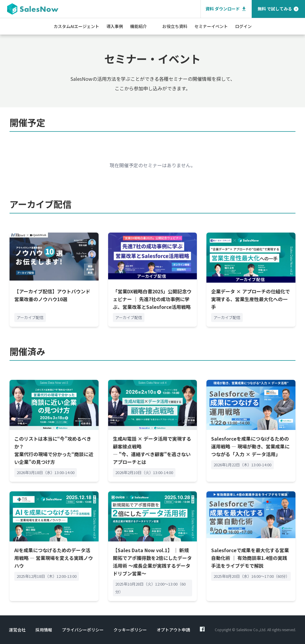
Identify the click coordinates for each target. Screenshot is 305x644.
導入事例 (115, 26)
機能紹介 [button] (139, 26)
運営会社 (17, 630)
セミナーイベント (211, 26)
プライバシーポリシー (83, 630)
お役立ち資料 (175, 26)
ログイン (243, 26)
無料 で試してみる (278, 9)
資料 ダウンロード (226, 9)
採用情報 (44, 630)
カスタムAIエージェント (76, 26)
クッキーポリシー (130, 630)
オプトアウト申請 (173, 630)
